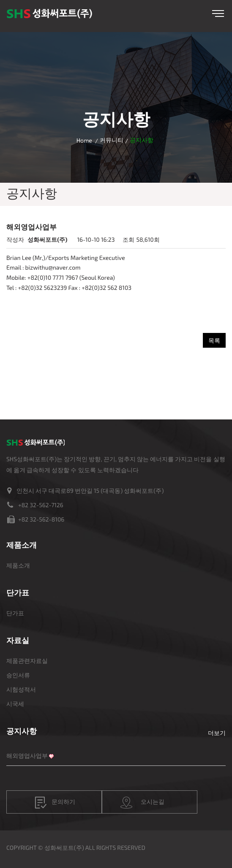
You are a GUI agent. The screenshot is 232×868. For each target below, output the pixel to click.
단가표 (15, 613)
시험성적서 (21, 689)
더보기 (217, 733)
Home (84, 140)
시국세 (15, 704)
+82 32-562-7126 (41, 505)
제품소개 (18, 565)
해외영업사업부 (27, 756)
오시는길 (142, 803)
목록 (214, 340)
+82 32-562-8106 (41, 519)
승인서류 (18, 675)
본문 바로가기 (0, 0)
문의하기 (55, 803)
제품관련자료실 (27, 661)
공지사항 (22, 731)
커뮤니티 (112, 140)
